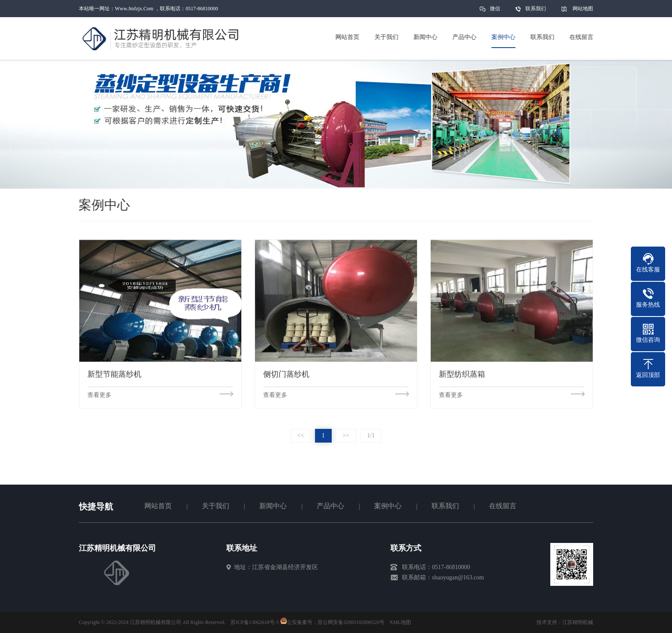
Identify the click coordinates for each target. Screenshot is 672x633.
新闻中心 (273, 506)
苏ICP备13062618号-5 (255, 622)
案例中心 (388, 506)
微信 (495, 11)
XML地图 (400, 622)
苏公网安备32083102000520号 (351, 622)
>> (346, 436)
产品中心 (330, 506)
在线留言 (503, 506)
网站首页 (158, 506)
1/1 (371, 436)
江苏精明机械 (578, 622)
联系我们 (536, 9)
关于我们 (216, 506)
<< (301, 436)
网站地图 (583, 9)
